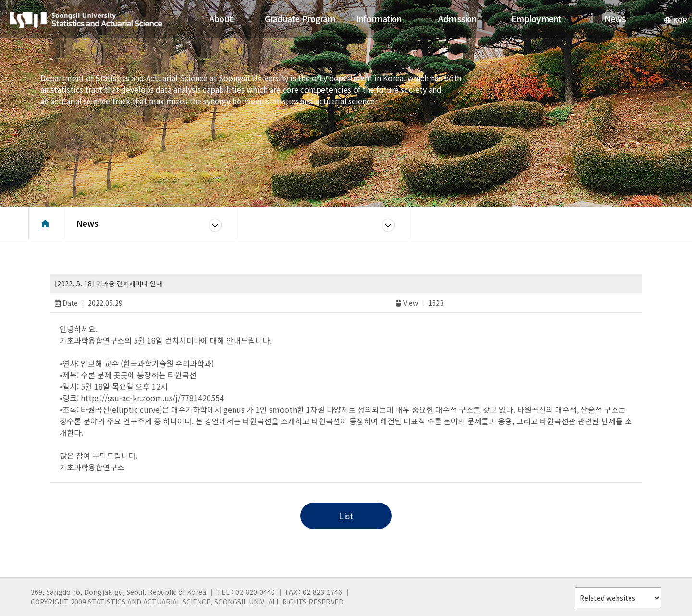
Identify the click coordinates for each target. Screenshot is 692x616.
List (346, 516)
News (87, 223)
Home (45, 223)
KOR (675, 20)
